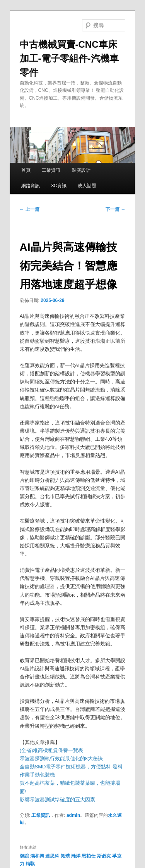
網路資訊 (31, 186)
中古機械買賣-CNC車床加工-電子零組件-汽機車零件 (69, 58)
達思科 (52, 856)
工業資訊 (51, 170)
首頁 (26, 170)
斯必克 (104, 856)
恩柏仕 (89, 856)
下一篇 (115, 209)
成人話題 (87, 186)
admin (73, 815)
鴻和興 (37, 856)
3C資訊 (59, 186)
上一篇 (30, 209)
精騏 (31, 864)
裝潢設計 (81, 170)
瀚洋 (76, 856)
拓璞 (65, 856)
